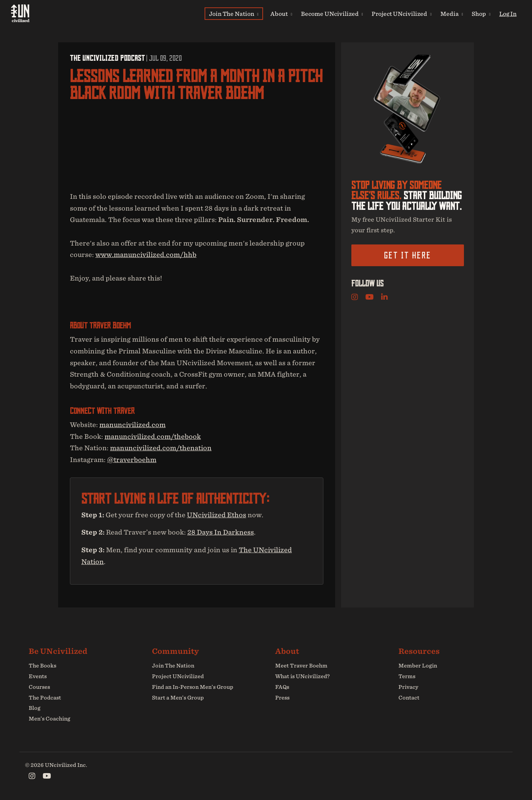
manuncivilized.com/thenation (161, 448)
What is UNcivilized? (302, 676)
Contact (409, 698)
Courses (39, 687)
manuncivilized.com (132, 425)
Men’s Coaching (49, 719)
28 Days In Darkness (221, 533)
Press (282, 698)
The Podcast (45, 698)
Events (38, 676)
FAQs (282, 687)
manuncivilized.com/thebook (153, 436)
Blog (35, 708)
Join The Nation (234, 14)
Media (452, 14)
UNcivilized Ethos (217, 515)
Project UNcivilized (402, 14)
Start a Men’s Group (178, 698)
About (281, 14)
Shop (481, 14)
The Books (42, 666)
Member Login (418, 666)
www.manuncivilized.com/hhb (146, 255)
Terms (407, 676)
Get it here (407, 255)
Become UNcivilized (332, 14)
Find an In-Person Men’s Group (193, 687)
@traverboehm (132, 460)
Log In (508, 14)
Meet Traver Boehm (301, 666)
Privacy (408, 687)
